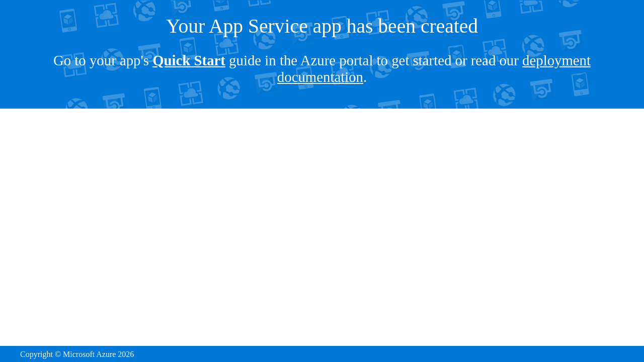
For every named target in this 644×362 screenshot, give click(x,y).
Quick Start (189, 60)
